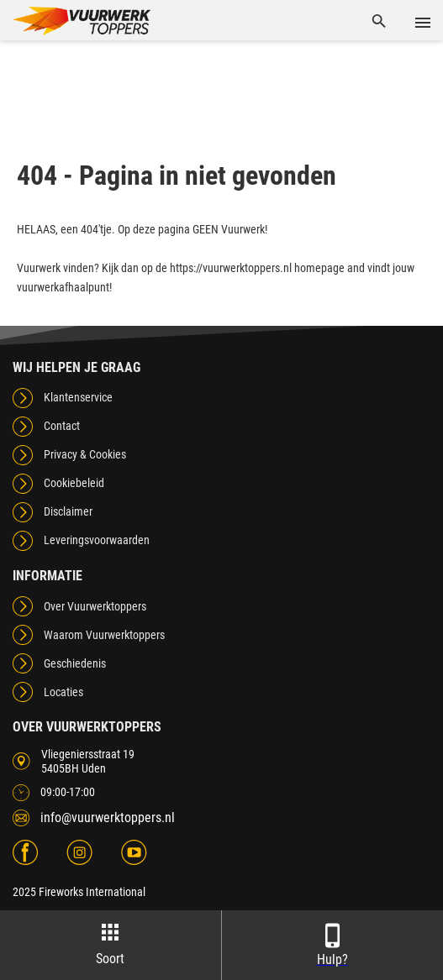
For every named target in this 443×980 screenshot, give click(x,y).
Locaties (63, 692)
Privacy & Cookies (85, 454)
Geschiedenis (75, 663)
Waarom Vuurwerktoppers (104, 635)
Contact (62, 426)
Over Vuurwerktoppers (95, 606)
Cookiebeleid (74, 483)
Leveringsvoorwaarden (97, 540)
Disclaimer (68, 511)
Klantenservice (78, 397)
